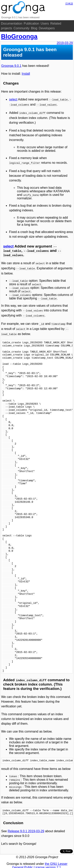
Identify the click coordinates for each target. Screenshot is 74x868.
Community (21, 28)
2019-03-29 (65, 43)
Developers (47, 28)
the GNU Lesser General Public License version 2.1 (40, 861)
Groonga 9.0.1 (11, 66)
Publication (31, 23)
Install (26, 74)
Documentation (12, 23)
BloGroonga (19, 36)
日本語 (69, 4)
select (13, 99)
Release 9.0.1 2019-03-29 (26, 827)
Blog (34, 28)
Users (45, 23)
